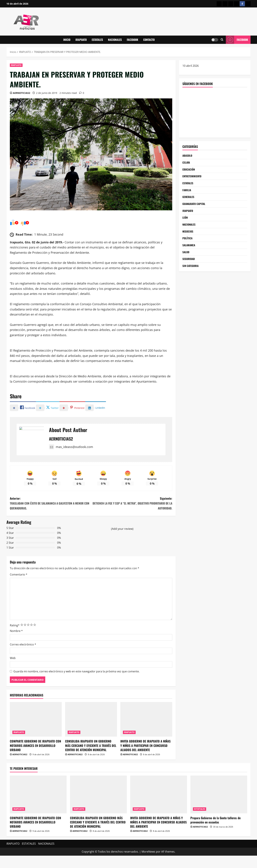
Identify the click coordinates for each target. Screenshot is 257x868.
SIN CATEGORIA (191, 270)
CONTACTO (149, 40)
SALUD (186, 256)
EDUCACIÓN (189, 170)
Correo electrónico (23, 657)
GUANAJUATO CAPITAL (194, 206)
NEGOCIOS (188, 234)
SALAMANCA (189, 249)
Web (13, 670)
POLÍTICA (187, 242)
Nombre (16, 643)
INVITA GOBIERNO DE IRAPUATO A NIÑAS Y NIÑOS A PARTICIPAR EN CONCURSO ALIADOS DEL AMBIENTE (145, 758)
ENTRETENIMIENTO (192, 177)
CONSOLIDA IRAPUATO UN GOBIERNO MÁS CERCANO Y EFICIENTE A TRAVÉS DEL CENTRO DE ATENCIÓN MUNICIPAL (91, 758)
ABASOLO (187, 156)
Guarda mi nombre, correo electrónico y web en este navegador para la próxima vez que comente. (76, 684)
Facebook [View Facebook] (237, 40)
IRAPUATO (81, 40)
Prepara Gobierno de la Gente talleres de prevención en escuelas (215, 832)
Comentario (19, 587)
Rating (15, 638)
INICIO (67, 40)
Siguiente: (132, 516)
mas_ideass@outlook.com (71, 447)
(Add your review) (122, 541)
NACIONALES (115, 40)
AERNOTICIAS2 (22, 93)
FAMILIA (187, 191)
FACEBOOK (132, 40)
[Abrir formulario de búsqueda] (222, 40)
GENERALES (189, 198)
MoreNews (148, 864)
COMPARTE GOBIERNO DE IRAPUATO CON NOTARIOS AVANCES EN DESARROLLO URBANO (35, 758)
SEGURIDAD (189, 263)
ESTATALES (97, 40)
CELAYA (186, 163)
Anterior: (50, 516)
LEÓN (185, 220)
